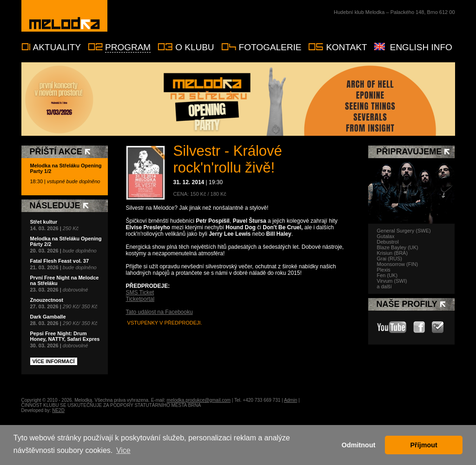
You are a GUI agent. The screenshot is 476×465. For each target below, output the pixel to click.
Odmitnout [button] (359, 445)
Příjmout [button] (424, 445)
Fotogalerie (270, 47)
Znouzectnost (47, 300)
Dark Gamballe (48, 317)
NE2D (58, 410)
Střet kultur (44, 222)
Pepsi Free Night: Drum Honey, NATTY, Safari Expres (65, 336)
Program (128, 47)
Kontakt (346, 47)
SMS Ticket (140, 292)
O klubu (195, 47)
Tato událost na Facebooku (159, 312)
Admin (291, 400)
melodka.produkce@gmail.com (199, 400)
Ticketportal (140, 299)
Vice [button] (123, 450)
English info (421, 47)
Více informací (54, 361)
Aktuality (57, 47)
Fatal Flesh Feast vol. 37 (60, 261)
